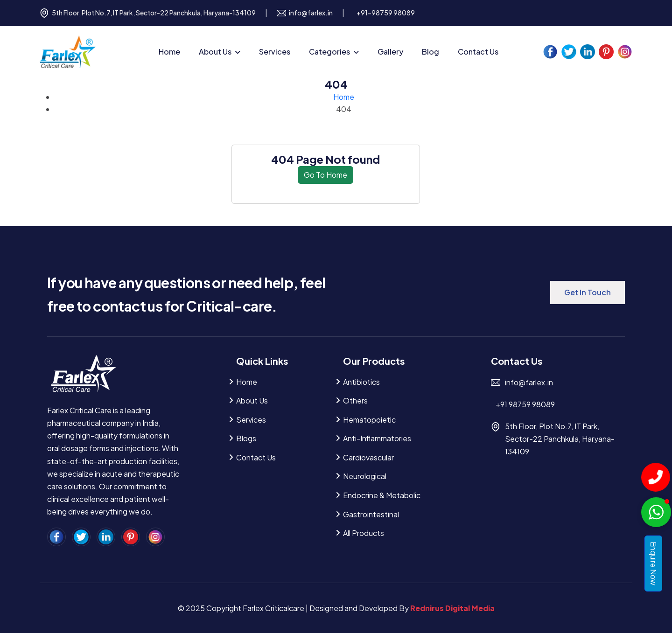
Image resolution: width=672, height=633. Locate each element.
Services (275, 52)
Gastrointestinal (371, 514)
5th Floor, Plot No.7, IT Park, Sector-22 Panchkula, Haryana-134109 (148, 13)
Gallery (390, 52)
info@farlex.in (305, 13)
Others (355, 400)
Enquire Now (654, 563)
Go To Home (325, 175)
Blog (430, 52)
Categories (329, 52)
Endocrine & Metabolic (382, 495)
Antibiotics (361, 382)
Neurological (365, 476)
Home (169, 52)
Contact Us (478, 52)
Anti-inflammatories (377, 438)
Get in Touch (588, 292)
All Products (364, 533)
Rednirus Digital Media (452, 608)
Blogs (246, 438)
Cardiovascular (368, 457)
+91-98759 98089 (386, 13)
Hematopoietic (369, 420)
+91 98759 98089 (525, 404)
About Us (215, 52)
